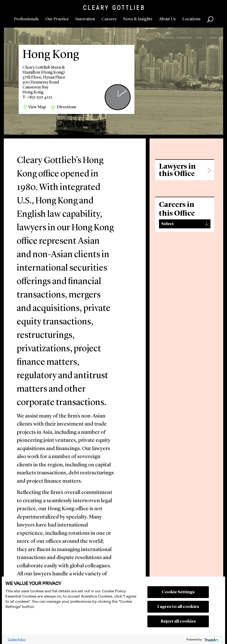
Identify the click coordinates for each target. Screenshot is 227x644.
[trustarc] (211, 639)
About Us (167, 19)
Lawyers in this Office (177, 170)
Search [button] (210, 19)
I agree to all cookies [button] (178, 607)
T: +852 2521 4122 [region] (37, 97)
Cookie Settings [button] (178, 592)
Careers (109, 19)
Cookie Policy (17, 639)
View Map (37, 107)
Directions (67, 107)
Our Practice (57, 19)
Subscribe (168, 38)
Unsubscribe (184, 38)
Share (213, 38)
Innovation (85, 19)
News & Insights (138, 19)
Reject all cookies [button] (178, 621)
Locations (191, 19)
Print (199, 38)
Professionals (26, 19)
